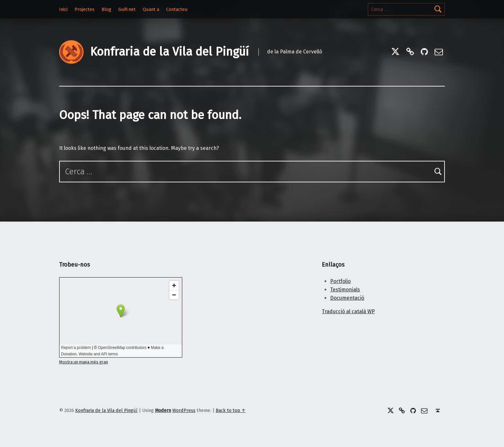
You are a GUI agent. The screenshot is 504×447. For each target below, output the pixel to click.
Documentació (347, 298)
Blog (106, 9)
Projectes (85, 9)
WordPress (184, 410)
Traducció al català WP (348, 311)
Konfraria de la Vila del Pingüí (169, 52)
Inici (63, 9)
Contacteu (177, 9)
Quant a (151, 9)
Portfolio (340, 281)
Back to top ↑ (231, 410)
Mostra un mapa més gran (84, 362)
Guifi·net (127, 9)
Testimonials (345, 290)
